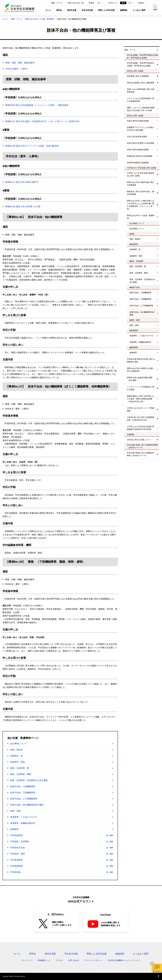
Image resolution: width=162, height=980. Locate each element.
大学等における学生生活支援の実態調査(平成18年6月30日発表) (141, 428)
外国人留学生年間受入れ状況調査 (141, 143)
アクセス (59, 960)
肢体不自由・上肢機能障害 (23, 786)
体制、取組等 (16, 750)
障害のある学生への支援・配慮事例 (40, 19)
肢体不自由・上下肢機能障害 (24, 799)
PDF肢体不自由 (62, 848)
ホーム (48, 10)
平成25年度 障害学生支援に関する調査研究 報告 (141, 360)
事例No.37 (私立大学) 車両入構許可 (22, 182)
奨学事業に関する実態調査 (138, 76)
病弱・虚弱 (15, 811)
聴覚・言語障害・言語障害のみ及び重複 (29, 780)
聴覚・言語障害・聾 (20, 768)
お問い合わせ (74, 960)
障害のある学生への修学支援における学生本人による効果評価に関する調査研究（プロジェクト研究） (141, 205)
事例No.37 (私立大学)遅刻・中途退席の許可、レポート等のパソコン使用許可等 (42, 121)
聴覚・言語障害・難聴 (21, 774)
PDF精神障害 (62, 866)
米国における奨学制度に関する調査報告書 (141, 91)
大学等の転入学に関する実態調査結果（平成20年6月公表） (141, 419)
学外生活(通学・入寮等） (17, 69)
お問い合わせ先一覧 (75, 3)
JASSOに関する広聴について (139, 440)
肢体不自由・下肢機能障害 (23, 793)
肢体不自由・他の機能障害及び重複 (27, 805)
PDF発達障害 (62, 860)
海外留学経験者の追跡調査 (138, 163)
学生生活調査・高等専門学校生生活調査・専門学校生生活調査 (141, 64)
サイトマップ (27, 960)
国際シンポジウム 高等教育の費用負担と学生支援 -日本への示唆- (141, 109)
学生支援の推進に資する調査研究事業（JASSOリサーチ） (141, 454)
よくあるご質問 (139, 10)
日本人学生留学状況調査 (137, 137)
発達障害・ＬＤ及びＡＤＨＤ (24, 817)
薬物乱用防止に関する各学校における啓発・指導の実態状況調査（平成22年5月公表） (141, 399)
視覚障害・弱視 (18, 762)
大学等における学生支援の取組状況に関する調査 (141, 174)
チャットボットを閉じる (152, 964)
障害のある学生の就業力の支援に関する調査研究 (141, 370)
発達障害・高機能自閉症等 (23, 823)
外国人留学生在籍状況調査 (138, 121)
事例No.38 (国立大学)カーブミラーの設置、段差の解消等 (32, 146)
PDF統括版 (62, 872)
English (141, 3)
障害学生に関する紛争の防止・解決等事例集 (141, 193)
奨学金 (59, 10)
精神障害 (14, 829)
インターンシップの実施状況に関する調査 (141, 388)
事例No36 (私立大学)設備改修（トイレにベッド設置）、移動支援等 (37, 105)
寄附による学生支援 (106, 10)
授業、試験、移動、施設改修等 (20, 63)
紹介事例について (19, 744)
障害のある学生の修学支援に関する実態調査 (141, 184)
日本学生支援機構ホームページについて (124, 960)
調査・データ (57, 3)
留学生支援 (72, 10)
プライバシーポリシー (93, 960)
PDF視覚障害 (62, 835)
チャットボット (157, 971)
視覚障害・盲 (16, 756)
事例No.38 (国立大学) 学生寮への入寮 (23, 207)
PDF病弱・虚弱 (62, 854)
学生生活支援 (87, 10)
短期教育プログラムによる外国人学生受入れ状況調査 (141, 129)
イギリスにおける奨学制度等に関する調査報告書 (141, 100)
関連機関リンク (44, 960)
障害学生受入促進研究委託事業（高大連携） (140, 379)
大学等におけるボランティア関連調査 (141, 409)
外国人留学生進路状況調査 (138, 150)
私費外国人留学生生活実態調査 (140, 156)
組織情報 (124, 10)
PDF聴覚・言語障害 (62, 842)
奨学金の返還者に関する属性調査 (141, 83)
